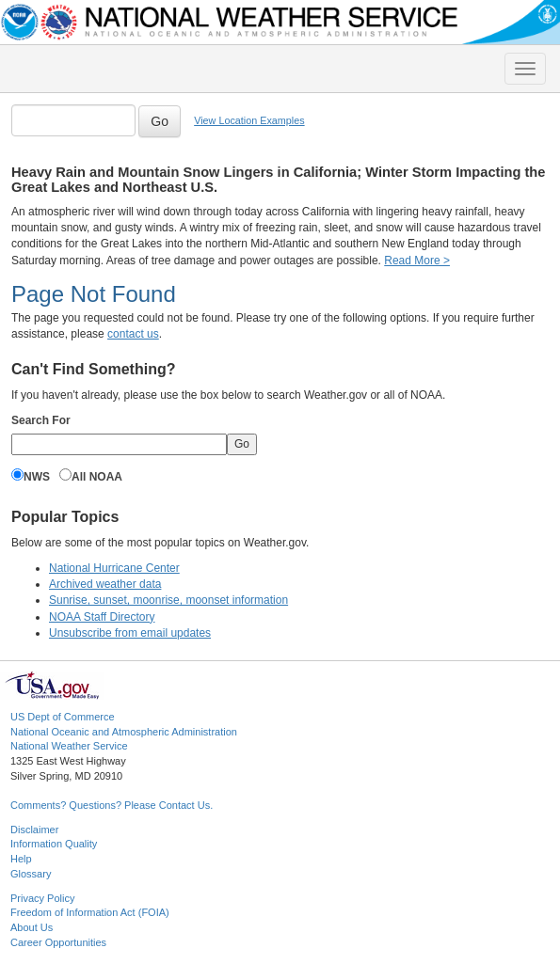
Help (21, 859)
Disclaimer (34, 830)
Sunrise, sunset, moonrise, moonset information (168, 600)
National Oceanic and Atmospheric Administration (124, 732)
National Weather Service (69, 746)
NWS (37, 477)
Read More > (417, 261)
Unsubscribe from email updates (130, 633)
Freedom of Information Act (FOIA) (90, 912)
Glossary (31, 874)
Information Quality (54, 844)
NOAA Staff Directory (102, 617)
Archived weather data (105, 584)
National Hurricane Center (114, 568)
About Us (32, 927)
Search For (41, 420)
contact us (133, 334)
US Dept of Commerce (63, 717)
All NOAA (97, 477)
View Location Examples (249, 120)
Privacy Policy (42, 898)
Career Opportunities (58, 942)
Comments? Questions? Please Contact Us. (112, 805)
